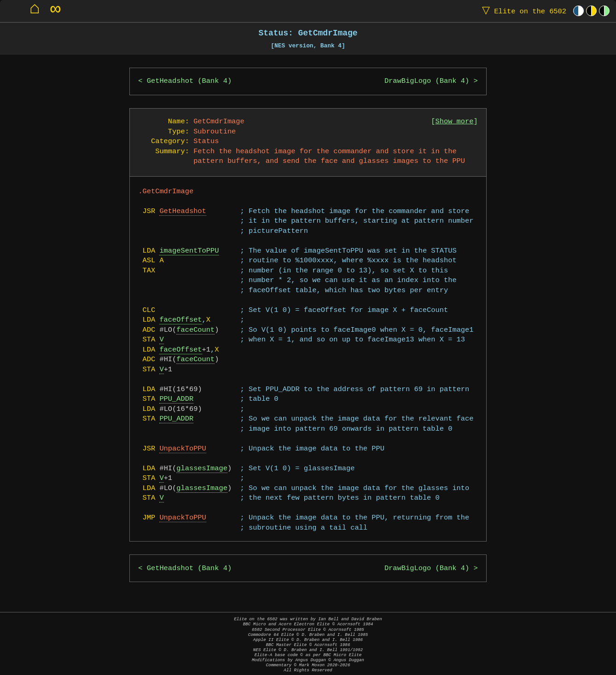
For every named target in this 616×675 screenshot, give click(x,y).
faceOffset (180, 320)
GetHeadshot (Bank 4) (189, 81)
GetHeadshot (183, 211)
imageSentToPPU (189, 251)
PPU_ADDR (176, 399)
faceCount (195, 330)
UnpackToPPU (183, 449)
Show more (455, 122)
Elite (522, 11)
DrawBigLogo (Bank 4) (427, 81)
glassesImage (202, 469)
